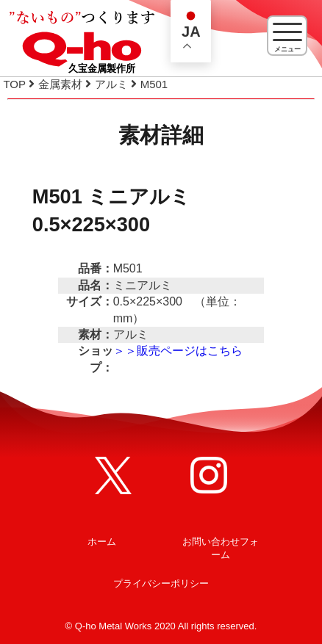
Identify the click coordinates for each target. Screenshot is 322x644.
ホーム (102, 542)
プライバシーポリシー (161, 583)
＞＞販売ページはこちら (178, 351)
